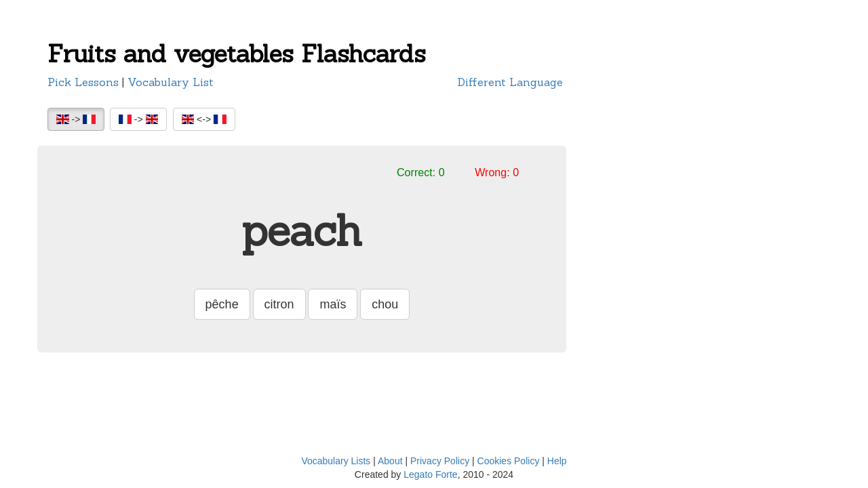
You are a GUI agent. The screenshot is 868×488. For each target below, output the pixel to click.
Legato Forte (430, 474)
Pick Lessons (83, 82)
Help (557, 461)
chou (385, 304)
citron (279, 304)
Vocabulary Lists (336, 461)
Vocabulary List (171, 82)
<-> (204, 119)
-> (76, 119)
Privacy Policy (440, 461)
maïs (333, 304)
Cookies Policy (509, 461)
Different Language (510, 82)
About (390, 461)
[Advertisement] (644, 247)
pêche (222, 304)
